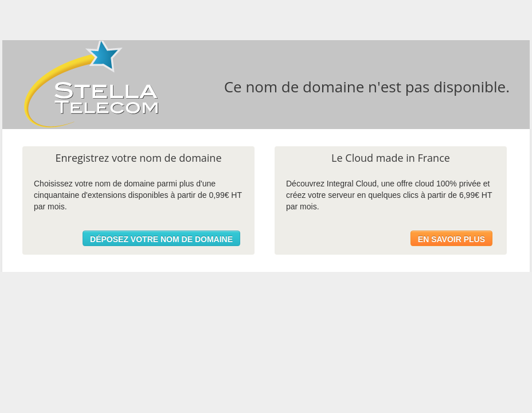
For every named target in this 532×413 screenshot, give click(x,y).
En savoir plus (451, 239)
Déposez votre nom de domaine (161, 239)
